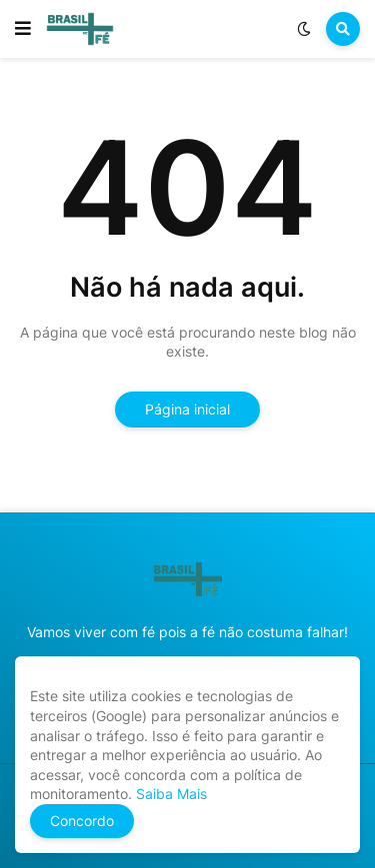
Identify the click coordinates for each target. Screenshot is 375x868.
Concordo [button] (82, 821)
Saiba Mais (169, 794)
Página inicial (187, 409)
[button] (23, 29)
